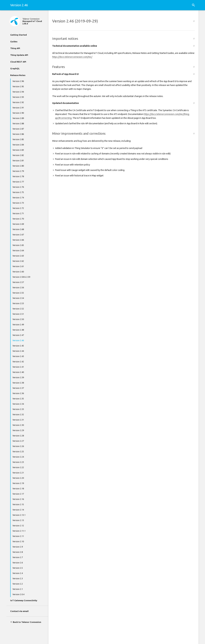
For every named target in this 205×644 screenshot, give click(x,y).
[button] (193, 5)
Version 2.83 (18, 150)
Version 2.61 (18, 266)
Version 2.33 (18, 409)
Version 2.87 (18, 129)
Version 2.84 (18, 145)
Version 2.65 (18, 245)
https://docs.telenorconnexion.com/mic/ (72, 57)
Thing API (15, 48)
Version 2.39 (18, 377)
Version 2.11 (18, 536)
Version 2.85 (18, 139)
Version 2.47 (18, 335)
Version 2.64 (18, 250)
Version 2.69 (18, 224)
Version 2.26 (18, 446)
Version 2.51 (18, 314)
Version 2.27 (18, 441)
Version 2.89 (18, 118)
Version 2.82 (18, 155)
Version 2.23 (18, 462)
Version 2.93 (18, 97)
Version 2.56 (18, 287)
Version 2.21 (18, 473)
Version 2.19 (18, 483)
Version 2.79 (18, 171)
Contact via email (19, 611)
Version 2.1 (18, 589)
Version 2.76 (18, 187)
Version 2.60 (18, 272)
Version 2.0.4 (18, 594)
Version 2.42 (18, 362)
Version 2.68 (18, 229)
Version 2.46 (18, 340)
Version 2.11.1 (19, 531)
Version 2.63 (18, 256)
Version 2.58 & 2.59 (21, 277)
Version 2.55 (18, 293)
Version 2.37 (18, 388)
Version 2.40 (18, 372)
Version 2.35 (18, 399)
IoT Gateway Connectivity (24, 600)
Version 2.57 (18, 282)
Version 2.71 (18, 213)
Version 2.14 (18, 510)
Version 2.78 (18, 176)
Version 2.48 (18, 330)
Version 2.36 (18, 393)
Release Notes (18, 75)
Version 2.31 (18, 420)
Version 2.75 (18, 192)
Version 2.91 (18, 108)
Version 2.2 (18, 584)
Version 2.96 (18, 81)
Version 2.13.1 (19, 515)
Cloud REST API (18, 62)
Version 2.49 (18, 324)
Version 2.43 (18, 356)
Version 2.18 (18, 488)
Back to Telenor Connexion (26, 622)
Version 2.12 (18, 526)
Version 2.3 (18, 578)
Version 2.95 (18, 86)
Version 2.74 (18, 198)
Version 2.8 (18, 552)
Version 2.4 (18, 573)
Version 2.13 (18, 520)
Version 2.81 (18, 160)
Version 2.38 (18, 383)
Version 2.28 (18, 436)
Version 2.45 (18, 346)
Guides (14, 42)
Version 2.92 (18, 102)
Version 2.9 (18, 547)
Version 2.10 (18, 541)
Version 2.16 (18, 499)
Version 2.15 (18, 504)
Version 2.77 (18, 182)
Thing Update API (19, 55)
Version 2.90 (18, 113)
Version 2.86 (18, 134)
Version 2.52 (18, 309)
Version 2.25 (18, 451)
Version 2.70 (18, 219)
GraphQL (15, 68)
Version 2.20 (18, 478)
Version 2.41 (18, 367)
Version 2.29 (18, 430)
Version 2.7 (18, 557)
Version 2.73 (18, 203)
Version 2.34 (18, 404)
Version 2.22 (18, 467)
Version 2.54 (18, 298)
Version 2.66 (18, 240)
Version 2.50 (18, 319)
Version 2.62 (18, 261)
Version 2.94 (18, 92)
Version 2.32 (18, 414)
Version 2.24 (18, 457)
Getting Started (18, 35)
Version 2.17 (18, 494)
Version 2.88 (18, 123)
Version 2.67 (18, 235)
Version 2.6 (18, 563)
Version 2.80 (18, 166)
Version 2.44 (18, 351)
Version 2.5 (18, 568)
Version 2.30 (18, 425)
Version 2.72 (18, 208)
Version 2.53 (18, 303)
